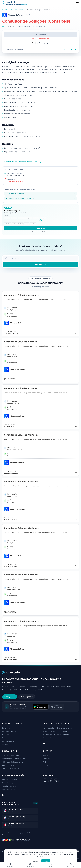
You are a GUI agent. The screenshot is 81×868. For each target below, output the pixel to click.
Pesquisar (41, 264)
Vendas (23, 10)
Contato (46, 765)
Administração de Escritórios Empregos (58, 728)
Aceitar (46, 861)
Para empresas (27, 697)
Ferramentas (10, 751)
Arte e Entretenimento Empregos (56, 731)
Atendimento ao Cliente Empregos (56, 735)
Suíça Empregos (9, 789)
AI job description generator (13, 762)
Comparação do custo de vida (14, 759)
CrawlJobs (6, 10)
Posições (6, 738)
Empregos (15, 10)
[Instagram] (56, 781)
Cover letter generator (11, 769)
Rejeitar (35, 861)
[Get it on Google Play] (41, 707)
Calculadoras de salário (11, 755)
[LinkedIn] (45, 781)
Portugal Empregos (10, 780)
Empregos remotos (10, 731)
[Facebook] (51, 781)
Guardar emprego (41, 43)
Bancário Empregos (50, 738)
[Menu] (77, 3)
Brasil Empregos (9, 783)
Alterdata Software (16, 15)
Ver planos (40, 228)
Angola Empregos (9, 786)
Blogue (46, 755)
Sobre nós (47, 759)
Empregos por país (13, 775)
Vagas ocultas (8, 735)
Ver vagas (10, 697)
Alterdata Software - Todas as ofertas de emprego (24, 162)
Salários (5, 744)
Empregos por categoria (57, 724)
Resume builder (8, 765)
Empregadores (8, 741)
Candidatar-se (41, 34)
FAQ (44, 762)
